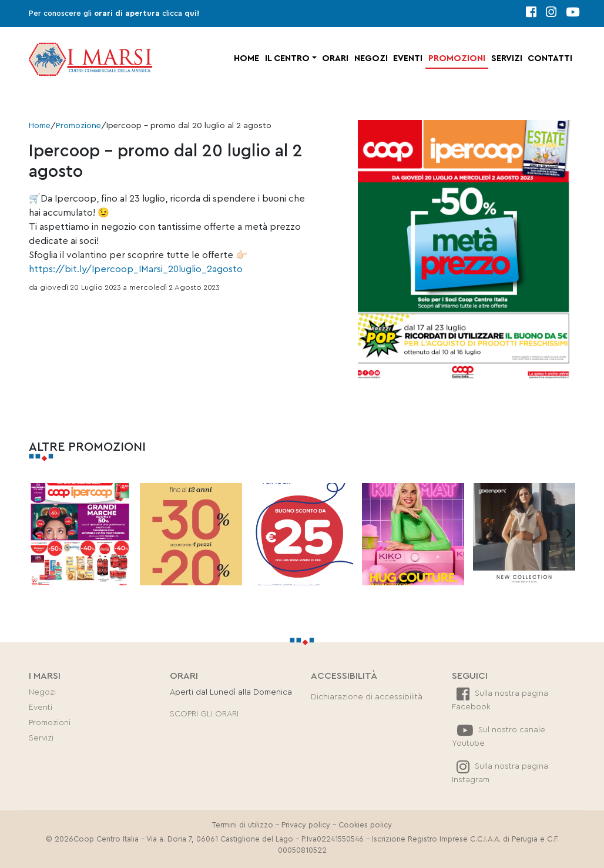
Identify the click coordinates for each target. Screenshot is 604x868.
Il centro (287, 58)
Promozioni (457, 58)
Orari (335, 58)
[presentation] (35, 534)
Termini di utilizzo (243, 825)
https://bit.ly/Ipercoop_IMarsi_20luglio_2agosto (136, 269)
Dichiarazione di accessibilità (367, 697)
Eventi (408, 58)
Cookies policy (365, 825)
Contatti (550, 58)
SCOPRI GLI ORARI (204, 714)
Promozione (78, 126)
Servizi (507, 58)
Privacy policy (306, 825)
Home (246, 58)
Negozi (371, 58)
